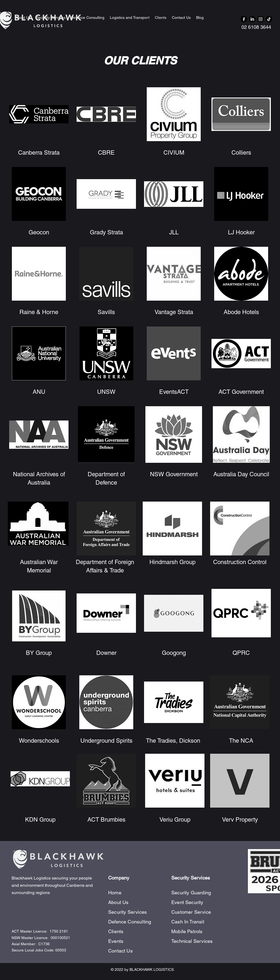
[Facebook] (244, 19)
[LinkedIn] (252, 19)
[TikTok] (269, 19)
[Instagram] (261, 19)
